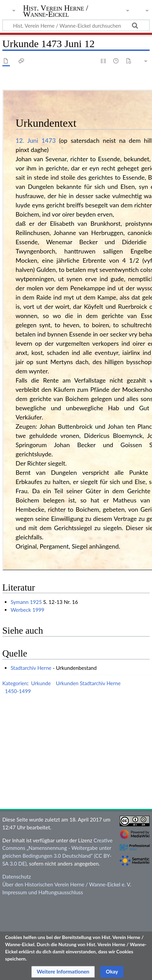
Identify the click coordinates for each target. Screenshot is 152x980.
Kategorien (15, 683)
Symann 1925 (26, 602)
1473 (49, 140)
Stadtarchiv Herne (31, 668)
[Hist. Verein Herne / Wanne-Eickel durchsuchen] (76, 25)
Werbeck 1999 (27, 610)
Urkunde (41, 683)
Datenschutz (17, 877)
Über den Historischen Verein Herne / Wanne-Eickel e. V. (67, 884)
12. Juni (27, 140)
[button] (63, 972)
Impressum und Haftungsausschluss (43, 892)
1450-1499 (18, 691)
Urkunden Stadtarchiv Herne (88, 683)
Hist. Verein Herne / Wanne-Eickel (56, 12)
